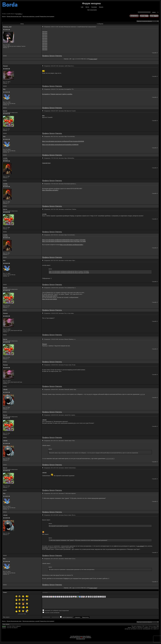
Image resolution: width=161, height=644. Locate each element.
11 (86, 59)
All (88, 59)
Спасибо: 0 (155, 53)
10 (84, 59)
